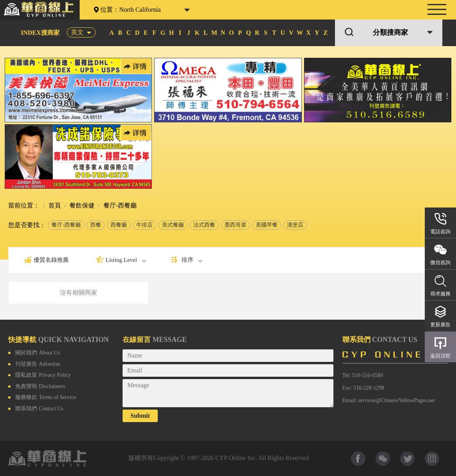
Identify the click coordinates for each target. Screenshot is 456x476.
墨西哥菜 (235, 225)
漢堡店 (295, 225)
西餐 (96, 225)
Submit (140, 416)
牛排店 (144, 225)
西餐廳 (119, 225)
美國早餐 (267, 225)
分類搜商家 (390, 33)
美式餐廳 (173, 225)
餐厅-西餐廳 (66, 225)
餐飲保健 (81, 205)
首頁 (54, 205)
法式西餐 (204, 225)
